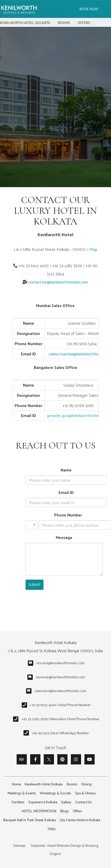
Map (93, 249)
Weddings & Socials (55, 793)
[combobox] (31, 525)
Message (64, 537)
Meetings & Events (22, 793)
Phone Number (68, 515)
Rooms (64, 23)
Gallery (66, 802)
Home (16, 784)
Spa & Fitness (85, 793)
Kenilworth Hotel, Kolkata (25, 23)
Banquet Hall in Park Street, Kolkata (29, 820)
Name (66, 470)
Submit (35, 585)
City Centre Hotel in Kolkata (80, 820)
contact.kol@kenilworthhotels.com (58, 282)
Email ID (66, 492)
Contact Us (84, 802)
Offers (84, 23)
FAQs (52, 829)
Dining (86, 784)
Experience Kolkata (43, 802)
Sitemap (19, 845)
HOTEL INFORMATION (39, 811)
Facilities (18, 802)
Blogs (65, 811)
